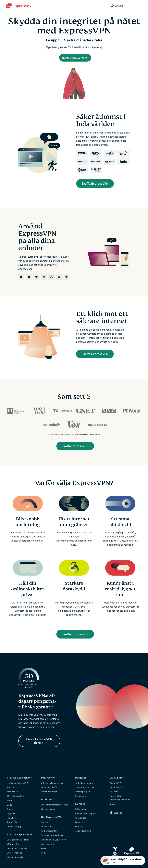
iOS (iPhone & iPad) (16, 798)
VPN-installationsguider (86, 815)
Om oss (45, 824)
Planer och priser (49, 793)
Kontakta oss (81, 824)
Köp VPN (79, 828)
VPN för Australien (15, 859)
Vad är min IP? (116, 789)
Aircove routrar (48, 811)
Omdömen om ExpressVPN (54, 841)
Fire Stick (11, 820)
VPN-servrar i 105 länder (18, 841)
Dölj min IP (114, 793)
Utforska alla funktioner (52, 785)
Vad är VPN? (115, 785)
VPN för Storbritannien (17, 850)
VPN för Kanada (14, 855)
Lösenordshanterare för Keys (55, 807)
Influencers (80, 798)
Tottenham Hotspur (84, 785)
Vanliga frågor (82, 820)
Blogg (112, 806)
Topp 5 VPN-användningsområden (120, 800)
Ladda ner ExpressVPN (18, 785)
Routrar (10, 811)
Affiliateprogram (83, 793)
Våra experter (47, 846)
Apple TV (11, 815)
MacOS (10, 789)
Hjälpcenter (81, 811)
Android (10, 802)
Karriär (44, 855)
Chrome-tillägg (14, 828)
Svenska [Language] (119, 6)
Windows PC (13, 793)
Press (44, 850)
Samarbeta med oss (85, 789)
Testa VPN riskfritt (50, 789)
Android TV (12, 824)
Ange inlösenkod (83, 833)
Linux (9, 807)
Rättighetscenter (49, 833)
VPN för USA (13, 846)
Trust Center (47, 828)
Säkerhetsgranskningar (52, 837)
